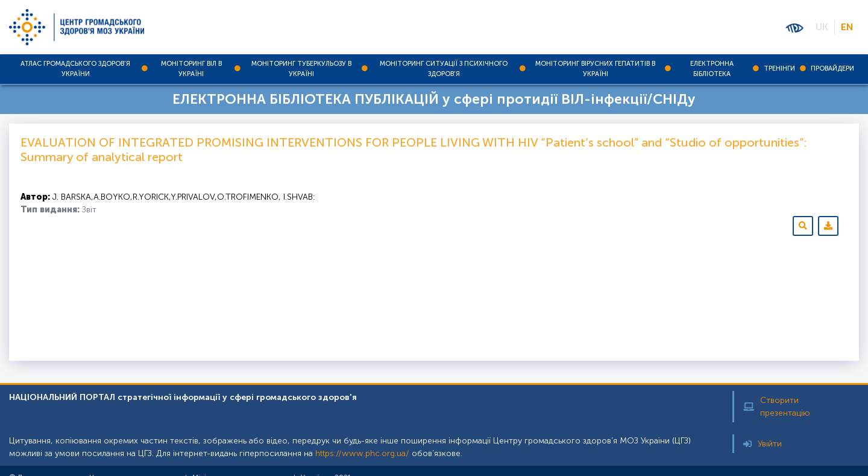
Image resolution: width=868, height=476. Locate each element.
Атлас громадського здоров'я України (75, 69)
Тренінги (779, 68)
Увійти (763, 444)
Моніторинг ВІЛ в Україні (191, 69)
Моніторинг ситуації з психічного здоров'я (444, 69)
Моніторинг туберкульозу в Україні (301, 69)
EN (847, 27)
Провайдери (832, 68)
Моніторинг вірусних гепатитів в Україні (595, 69)
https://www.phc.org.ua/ (362, 453)
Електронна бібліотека (712, 69)
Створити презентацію (777, 407)
